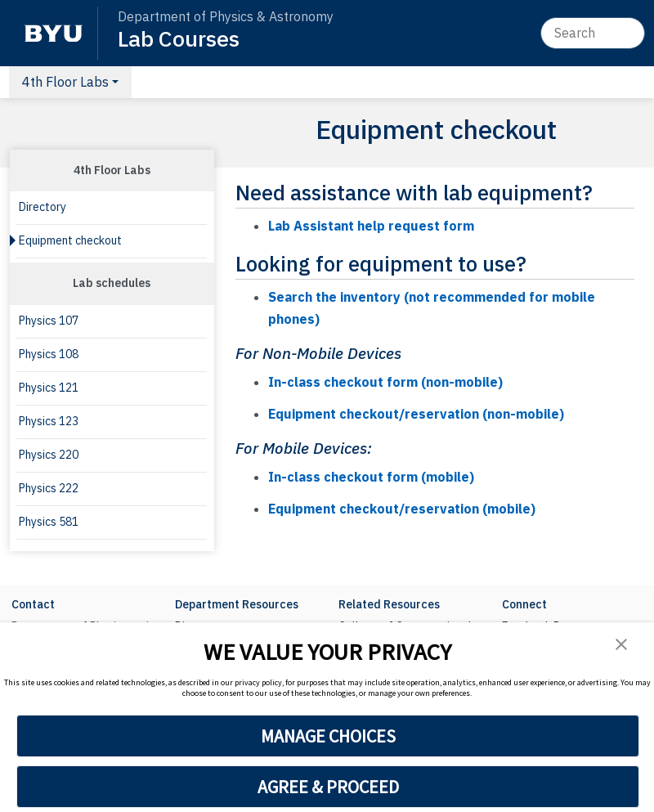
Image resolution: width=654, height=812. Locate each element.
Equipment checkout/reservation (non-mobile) (416, 414)
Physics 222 (49, 488)
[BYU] (53, 33)
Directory (43, 207)
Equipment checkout (70, 240)
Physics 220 (49, 455)
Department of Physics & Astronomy (226, 16)
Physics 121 (49, 388)
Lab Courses (179, 38)
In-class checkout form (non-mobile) (385, 382)
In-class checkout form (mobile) (371, 477)
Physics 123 (49, 421)
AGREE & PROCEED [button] (328, 787)
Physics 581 (49, 522)
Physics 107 (49, 321)
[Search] (593, 33)
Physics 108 (49, 354)
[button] (621, 644)
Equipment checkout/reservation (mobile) (402, 509)
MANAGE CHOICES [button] (328, 736)
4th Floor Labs (65, 82)
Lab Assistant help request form (371, 226)
